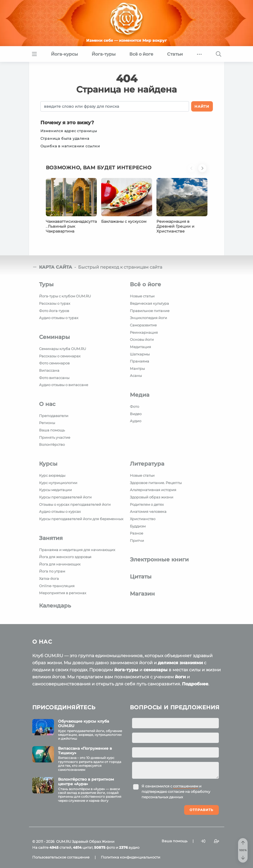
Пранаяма (140, 361)
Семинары (55, 337)
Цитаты (141, 577)
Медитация (140, 347)
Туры (46, 284)
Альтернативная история (153, 490)
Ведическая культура (149, 303)
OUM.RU (64, 841)
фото (105, 847)
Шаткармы (140, 354)
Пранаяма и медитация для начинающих (77, 550)
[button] (193, 171)
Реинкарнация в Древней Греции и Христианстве (175, 226)
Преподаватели (54, 416)
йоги (180, 677)
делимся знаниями (180, 663)
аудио (129, 847)
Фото (134, 406)
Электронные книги (159, 559)
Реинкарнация (144, 332)
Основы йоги (142, 339)
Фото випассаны (54, 378)
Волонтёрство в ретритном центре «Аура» (86, 782)
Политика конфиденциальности (131, 857)
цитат (83, 847)
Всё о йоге (145, 284)
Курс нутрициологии (58, 483)
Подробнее (195, 684)
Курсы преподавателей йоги (65, 497)
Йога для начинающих (60, 564)
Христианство (143, 519)
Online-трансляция (57, 586)
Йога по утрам (52, 571)
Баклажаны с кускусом (124, 221)
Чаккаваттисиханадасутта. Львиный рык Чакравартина (71, 226)
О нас (47, 404)
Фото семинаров (54, 363)
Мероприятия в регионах (63, 593)
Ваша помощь (52, 430)
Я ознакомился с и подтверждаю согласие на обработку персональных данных (176, 791)
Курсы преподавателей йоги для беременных (81, 519)
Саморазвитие (143, 325)
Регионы (47, 423)
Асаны (136, 376)
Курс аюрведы (52, 475)
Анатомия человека (148, 511)
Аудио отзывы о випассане (64, 385)
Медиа (140, 395)
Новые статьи (142, 296)
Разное (137, 533)
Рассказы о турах (55, 303)
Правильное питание (150, 311)
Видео (136, 414)
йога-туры (126, 670)
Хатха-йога (49, 578)
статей (60, 847)
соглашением (186, 786)
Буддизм (138, 526)
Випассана (49, 370)
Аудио (136, 421)
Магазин (142, 594)
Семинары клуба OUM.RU (63, 349)
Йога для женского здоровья (65, 557)
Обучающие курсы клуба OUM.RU (84, 724)
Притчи (137, 540)
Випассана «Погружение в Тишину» (85, 751)
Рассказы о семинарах (60, 356)
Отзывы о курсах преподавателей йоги (75, 504)
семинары (156, 670)
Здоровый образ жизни (152, 497)
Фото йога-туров (54, 311)
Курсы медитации (55, 490)
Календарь (55, 606)
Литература (147, 464)
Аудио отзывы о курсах (60, 511)
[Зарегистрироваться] (217, 841)
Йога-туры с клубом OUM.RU (65, 296)
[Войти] (203, 841)
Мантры (137, 368)
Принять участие (55, 437)
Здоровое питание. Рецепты (156, 483)
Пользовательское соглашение (61, 857)
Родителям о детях (147, 504)
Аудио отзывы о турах (59, 318)
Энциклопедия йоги (148, 318)
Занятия (51, 538)
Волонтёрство (52, 444)
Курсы (48, 464)
